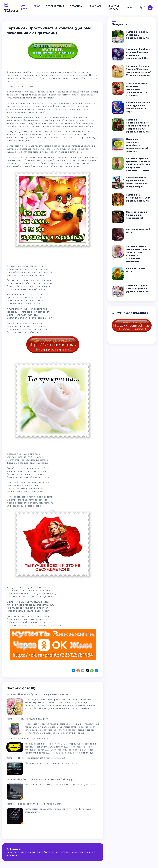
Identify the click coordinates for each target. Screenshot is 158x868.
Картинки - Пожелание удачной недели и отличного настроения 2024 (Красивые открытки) (138, 126)
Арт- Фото (24, 8)
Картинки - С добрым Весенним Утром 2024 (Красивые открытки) (139, 289)
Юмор (37, 6)
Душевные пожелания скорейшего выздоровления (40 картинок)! (137, 145)
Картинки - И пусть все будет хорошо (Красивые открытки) (37, 694)
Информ (127, 8)
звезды (35, 266)
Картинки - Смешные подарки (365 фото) (27, 719)
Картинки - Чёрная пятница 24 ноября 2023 (29, 739)
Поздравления (55, 6)
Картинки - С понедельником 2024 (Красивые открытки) (138, 198)
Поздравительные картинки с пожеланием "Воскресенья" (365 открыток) (137, 89)
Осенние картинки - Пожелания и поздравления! (137, 215)
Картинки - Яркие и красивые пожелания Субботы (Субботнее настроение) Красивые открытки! (138, 164)
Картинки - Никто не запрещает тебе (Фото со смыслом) (36, 758)
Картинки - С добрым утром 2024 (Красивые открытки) (138, 35)
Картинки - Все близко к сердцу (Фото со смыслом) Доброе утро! (40, 779)
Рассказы (96, 6)
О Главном (76, 6)
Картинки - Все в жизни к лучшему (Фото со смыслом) (34, 804)
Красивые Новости (114, 8)
